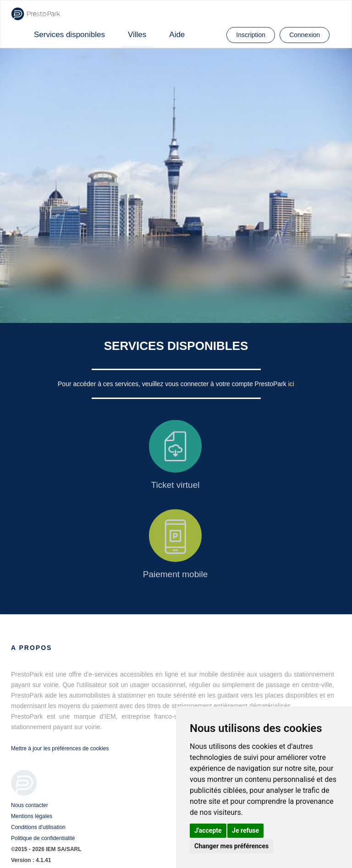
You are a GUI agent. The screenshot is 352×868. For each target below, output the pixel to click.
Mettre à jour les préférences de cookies (60, 748)
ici (291, 384)
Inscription (251, 35)
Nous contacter (30, 805)
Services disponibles (69, 35)
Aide (177, 35)
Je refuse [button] (245, 830)
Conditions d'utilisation (38, 827)
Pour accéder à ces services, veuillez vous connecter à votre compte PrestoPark (173, 384)
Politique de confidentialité (43, 838)
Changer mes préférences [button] (231, 846)
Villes (137, 35)
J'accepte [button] (208, 830)
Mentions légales (32, 816)
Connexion (305, 35)
